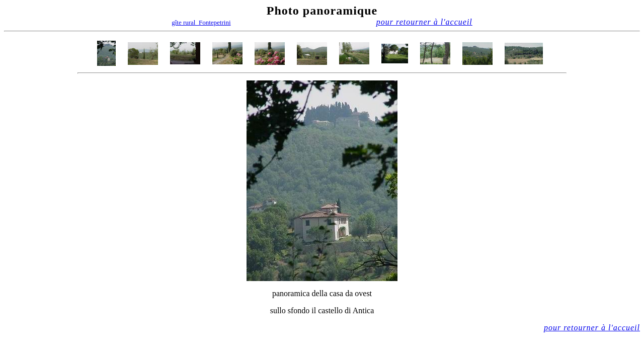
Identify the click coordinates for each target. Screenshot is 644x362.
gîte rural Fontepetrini (201, 22)
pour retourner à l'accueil (424, 22)
